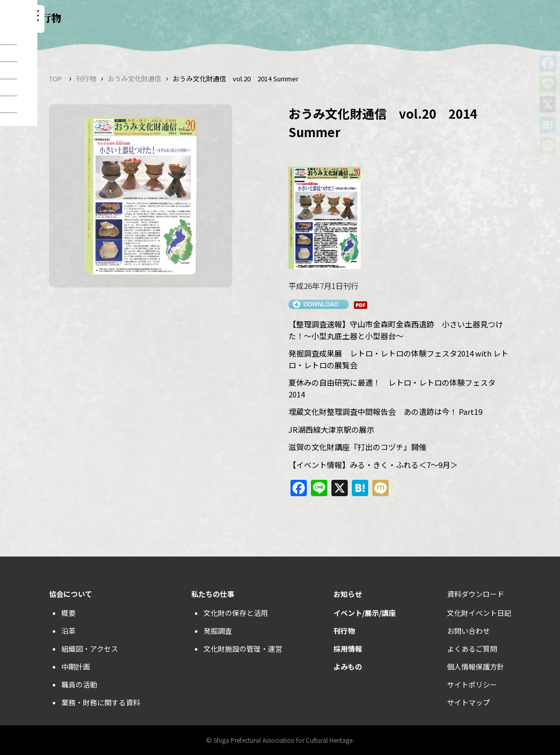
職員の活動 (79, 684)
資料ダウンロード (476, 594)
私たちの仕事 (213, 594)
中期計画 (76, 667)
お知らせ (348, 594)
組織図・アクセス (90, 649)
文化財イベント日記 (479, 613)
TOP (55, 79)
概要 (69, 613)
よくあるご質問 (472, 649)
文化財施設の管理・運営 (243, 649)
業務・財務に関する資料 (101, 702)
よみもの (348, 667)
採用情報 (348, 649)
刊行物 (86, 79)
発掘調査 (218, 631)
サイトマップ (468, 702)
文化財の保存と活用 (236, 613)
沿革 (69, 631)
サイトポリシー (472, 684)
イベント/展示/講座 (365, 613)
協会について (71, 594)
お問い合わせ (468, 631)
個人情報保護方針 (476, 667)
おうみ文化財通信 (135, 79)
